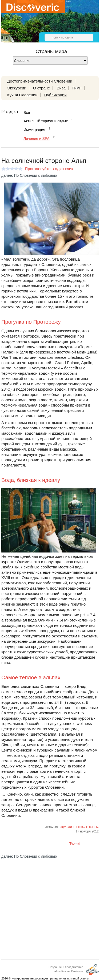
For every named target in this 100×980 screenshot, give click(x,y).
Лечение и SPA (37, 139)
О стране (42, 88)
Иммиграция (34, 130)
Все (27, 113)
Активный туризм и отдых (46, 121)
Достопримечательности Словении (40, 81)
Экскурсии (17, 88)
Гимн (77, 88)
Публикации (55, 95)
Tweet (75, 843)
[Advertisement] (50, 905)
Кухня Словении (22, 95)
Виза (61, 88)
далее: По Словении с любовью (29, 175)
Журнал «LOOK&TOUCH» (79, 827)
